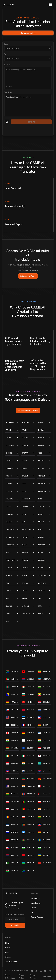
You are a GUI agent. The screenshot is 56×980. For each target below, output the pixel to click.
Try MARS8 (35, 898)
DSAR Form (46, 977)
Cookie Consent (33, 977)
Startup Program (37, 917)
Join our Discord (11, 962)
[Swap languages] (7, 122)
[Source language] (28, 48)
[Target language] (28, 58)
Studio (33, 908)
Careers (8, 957)
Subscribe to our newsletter (15, 914)
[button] (50, 5)
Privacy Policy (22, 977)
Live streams (36, 903)
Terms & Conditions (10, 977)
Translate (31, 122)
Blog (7, 943)
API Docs (34, 912)
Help (7, 952)
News (7, 948)
